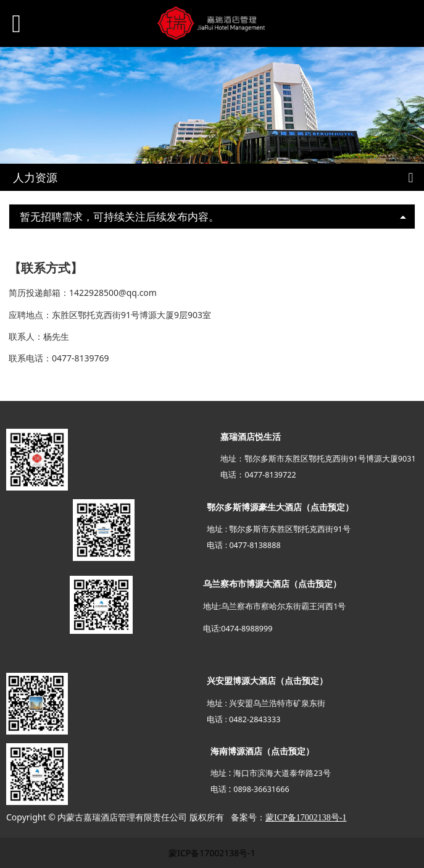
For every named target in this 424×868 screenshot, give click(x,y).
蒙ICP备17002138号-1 (212, 853)
